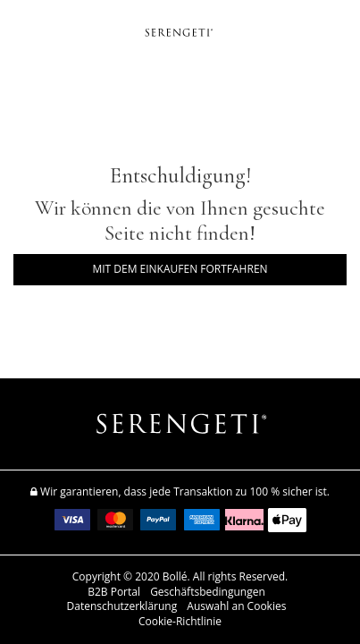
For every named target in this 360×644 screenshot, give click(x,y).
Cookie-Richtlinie (180, 622)
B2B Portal (114, 592)
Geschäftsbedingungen (208, 592)
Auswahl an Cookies (236, 606)
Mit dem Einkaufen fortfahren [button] (180, 269)
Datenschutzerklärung (122, 606)
